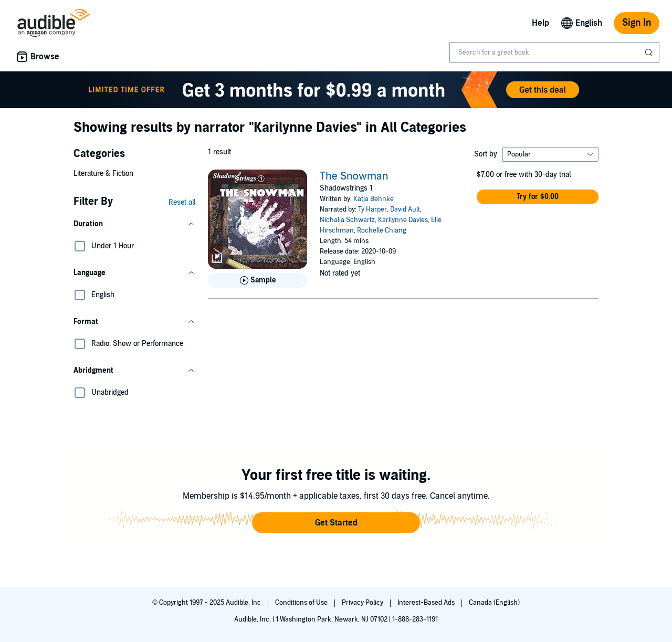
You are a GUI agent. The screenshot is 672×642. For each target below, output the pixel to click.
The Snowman (354, 176)
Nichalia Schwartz (347, 220)
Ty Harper (372, 209)
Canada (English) (494, 603)
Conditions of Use (302, 603)
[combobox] (554, 52)
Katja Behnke (374, 199)
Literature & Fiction (103, 173)
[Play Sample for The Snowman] (258, 280)
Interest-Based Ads (427, 603)
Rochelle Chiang (382, 230)
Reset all (182, 202)
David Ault (405, 209)
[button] (134, 224)
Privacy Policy (363, 603)
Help (540, 23)
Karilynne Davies (403, 220)
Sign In (637, 23)
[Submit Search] (650, 52)
